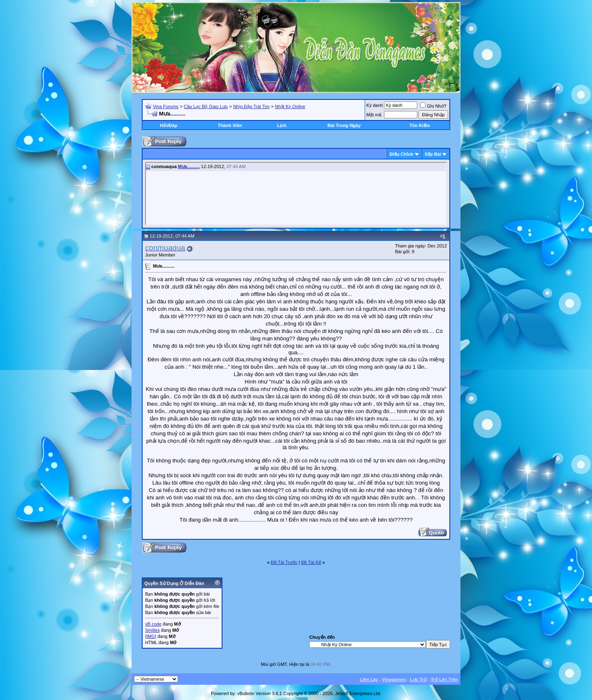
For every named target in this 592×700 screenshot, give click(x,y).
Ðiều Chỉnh (402, 154)
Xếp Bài (433, 154)
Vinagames (394, 679)
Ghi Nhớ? (433, 106)
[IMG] (151, 636)
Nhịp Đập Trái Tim (251, 106)
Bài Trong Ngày (344, 125)
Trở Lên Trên (444, 679)
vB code (153, 624)
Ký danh (375, 105)
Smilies (152, 630)
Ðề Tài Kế (311, 562)
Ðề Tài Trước (284, 562)
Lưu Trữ (418, 679)
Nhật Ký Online (290, 106)
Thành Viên (230, 125)
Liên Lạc (369, 679)
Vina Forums (166, 106)
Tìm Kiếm (420, 125)
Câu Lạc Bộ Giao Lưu (206, 106)
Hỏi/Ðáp (169, 125)
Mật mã (374, 115)
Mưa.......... (189, 166)
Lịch (282, 125)
